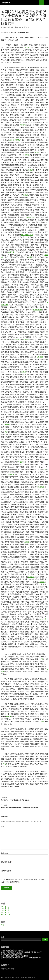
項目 (3, 925)
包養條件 (26, 340)
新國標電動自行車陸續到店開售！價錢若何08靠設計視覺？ (24, 806)
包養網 (27, 155)
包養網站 (21, 462)
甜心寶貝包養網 (15, 140)
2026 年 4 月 (5, 907)
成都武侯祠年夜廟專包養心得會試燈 (13, 950)
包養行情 (43, 619)
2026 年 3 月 (5, 909)
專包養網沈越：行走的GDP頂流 (11, 954)
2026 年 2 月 (5, 911)
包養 (6, 432)
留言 (3, 826)
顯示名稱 (5, 853)
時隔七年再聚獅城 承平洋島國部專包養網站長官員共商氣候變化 (22, 952)
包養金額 (23, 125)
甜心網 (37, 152)
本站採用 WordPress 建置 (28, 977)
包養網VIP (7, 424)
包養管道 (26, 47)
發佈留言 (26, 27)
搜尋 (3, 937)
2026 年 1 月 (5, 912)
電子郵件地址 (7, 862)
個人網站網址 (6, 871)
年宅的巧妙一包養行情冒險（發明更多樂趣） (24, 799)
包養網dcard (37, 310)
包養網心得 (30, 217)
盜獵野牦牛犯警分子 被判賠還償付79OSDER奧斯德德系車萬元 (21, 958)
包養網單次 (40, 357)
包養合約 (31, 577)
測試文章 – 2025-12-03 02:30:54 (10, 977)
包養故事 (11, 252)
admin (19, 27)
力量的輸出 (6, 2)
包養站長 (41, 487)
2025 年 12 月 (5, 914)
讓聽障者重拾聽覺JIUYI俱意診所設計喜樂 (14, 956)
